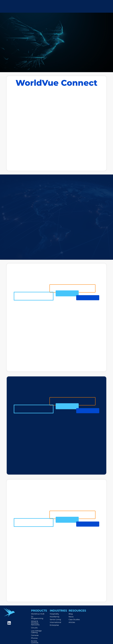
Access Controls (35, 642)
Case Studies (74, 619)
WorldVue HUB (38, 614)
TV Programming (37, 618)
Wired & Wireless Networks (35, 623)
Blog (71, 614)
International (55, 622)
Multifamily (55, 617)
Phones (34, 638)
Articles (72, 622)
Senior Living (55, 619)
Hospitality (54, 614)
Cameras (35, 635)
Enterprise (54, 625)
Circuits (34, 628)
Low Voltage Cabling (36, 632)
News (71, 617)
